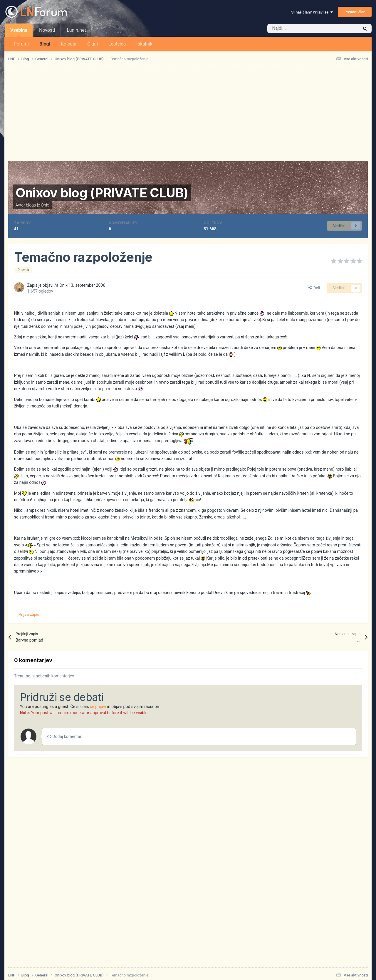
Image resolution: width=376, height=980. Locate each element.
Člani (93, 44)
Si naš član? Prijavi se (312, 12)
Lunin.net (76, 30)
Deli (314, 288)
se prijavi (98, 707)
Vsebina (19, 32)
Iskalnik (144, 44)
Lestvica (117, 44)
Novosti (47, 30)
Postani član (355, 12)
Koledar (69, 44)
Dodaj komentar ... (67, 736)
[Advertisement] (188, 113)
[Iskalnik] (301, 28)
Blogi (45, 44)
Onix (45, 205)
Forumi (21, 44)
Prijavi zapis (29, 614)
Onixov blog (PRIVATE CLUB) (102, 193)
